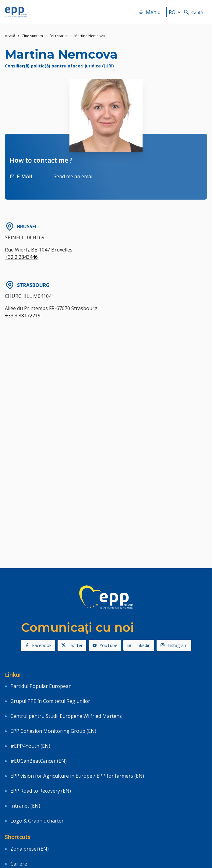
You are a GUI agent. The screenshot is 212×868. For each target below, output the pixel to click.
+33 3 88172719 (23, 316)
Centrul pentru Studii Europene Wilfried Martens (66, 716)
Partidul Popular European (41, 686)
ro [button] (176, 12)
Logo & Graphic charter (37, 821)
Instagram (174, 645)
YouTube (105, 645)
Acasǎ (10, 36)
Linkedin (139, 645)
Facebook (38, 645)
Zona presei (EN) (30, 849)
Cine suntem (32, 36)
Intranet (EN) (25, 806)
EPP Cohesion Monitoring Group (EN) (53, 731)
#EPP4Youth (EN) (30, 746)
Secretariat (59, 36)
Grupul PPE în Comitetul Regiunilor (50, 701)
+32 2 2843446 (21, 257)
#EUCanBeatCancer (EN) (39, 761)
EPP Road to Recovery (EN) (41, 791)
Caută (193, 12)
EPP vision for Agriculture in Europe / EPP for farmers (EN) (77, 776)
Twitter (72, 645)
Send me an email (74, 176)
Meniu (150, 12)
